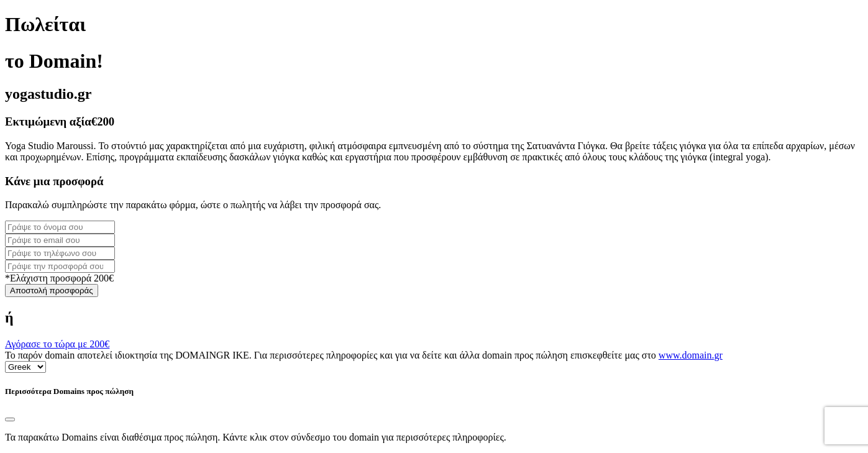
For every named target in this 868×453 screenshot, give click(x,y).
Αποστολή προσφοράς (52, 291)
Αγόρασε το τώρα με (57, 344)
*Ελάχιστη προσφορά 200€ (59, 278)
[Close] (10, 419)
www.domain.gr (691, 355)
